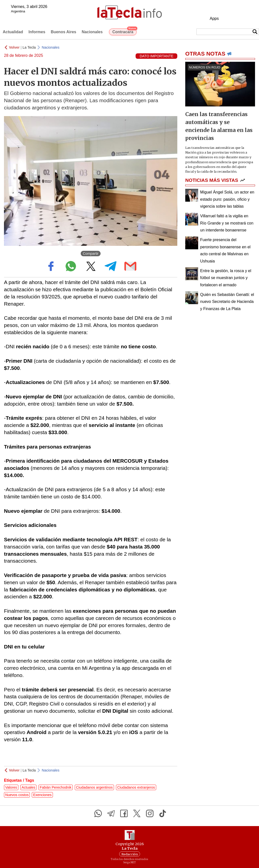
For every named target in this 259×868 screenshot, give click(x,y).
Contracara (124, 31)
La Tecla (29, 47)
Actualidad (13, 32)
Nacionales (92, 32)
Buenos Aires (63, 32)
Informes (37, 32)
